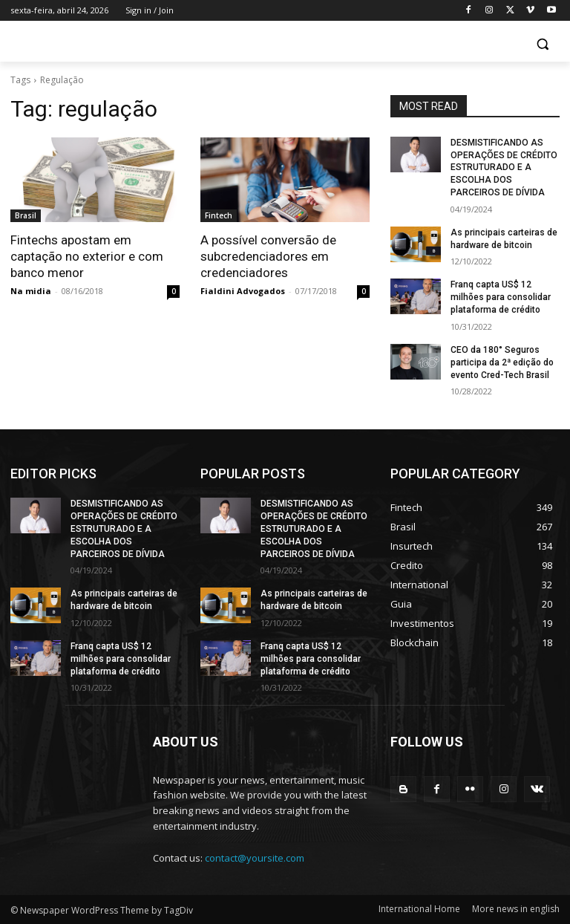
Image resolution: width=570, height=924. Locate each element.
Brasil (26, 215)
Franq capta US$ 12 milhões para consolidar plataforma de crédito (501, 297)
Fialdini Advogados (243, 291)
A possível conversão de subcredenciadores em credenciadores (268, 256)
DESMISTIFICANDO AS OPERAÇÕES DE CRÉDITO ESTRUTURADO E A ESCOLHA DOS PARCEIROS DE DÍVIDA (504, 167)
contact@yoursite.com (255, 857)
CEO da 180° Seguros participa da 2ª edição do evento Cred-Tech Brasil (502, 362)
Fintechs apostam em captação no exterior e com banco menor (87, 256)
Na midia (31, 291)
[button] (542, 44)
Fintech (219, 215)
